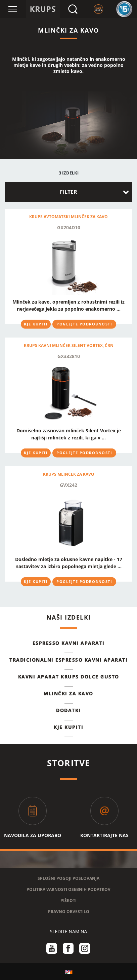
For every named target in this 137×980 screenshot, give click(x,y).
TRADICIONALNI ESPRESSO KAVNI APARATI (68, 660)
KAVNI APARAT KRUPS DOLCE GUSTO (69, 677)
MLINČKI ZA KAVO (68, 693)
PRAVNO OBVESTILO (69, 912)
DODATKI (68, 710)
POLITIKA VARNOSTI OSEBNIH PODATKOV (68, 889)
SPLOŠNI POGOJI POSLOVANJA (68, 878)
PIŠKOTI (68, 900)
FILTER (68, 192)
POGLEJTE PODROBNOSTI (84, 324)
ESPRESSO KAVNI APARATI (69, 643)
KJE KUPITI (36, 324)
